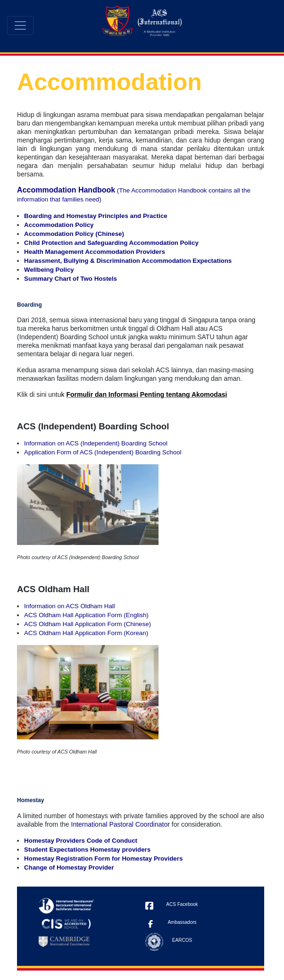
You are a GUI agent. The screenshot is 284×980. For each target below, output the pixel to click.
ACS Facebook (182, 904)
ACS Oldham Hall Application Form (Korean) (86, 633)
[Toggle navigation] (20, 25)
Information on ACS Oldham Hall (70, 606)
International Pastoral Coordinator (121, 824)
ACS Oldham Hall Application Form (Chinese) (88, 624)
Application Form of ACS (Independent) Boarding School (103, 452)
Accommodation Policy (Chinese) (74, 234)
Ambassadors (182, 922)
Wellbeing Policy (49, 270)
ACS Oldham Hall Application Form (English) (86, 615)
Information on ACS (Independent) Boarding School (96, 443)
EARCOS (182, 940)
